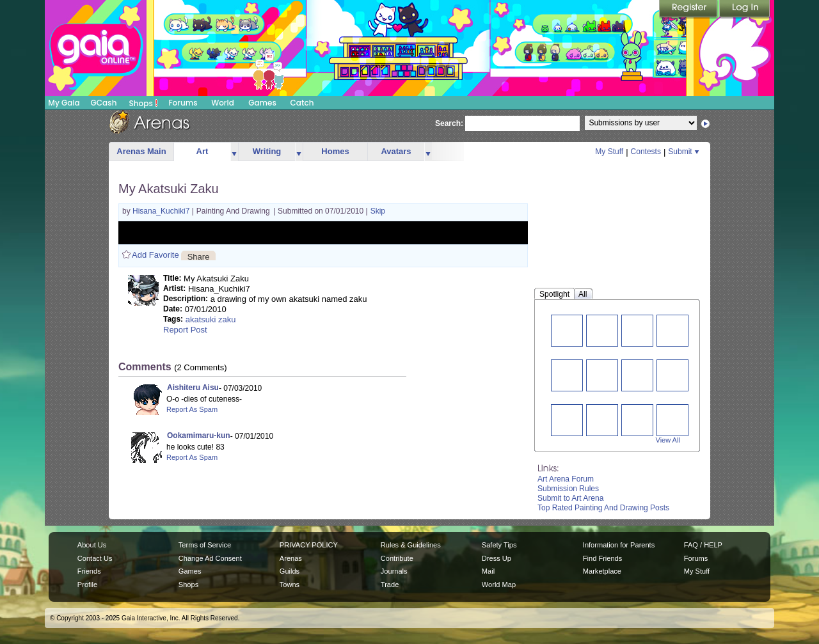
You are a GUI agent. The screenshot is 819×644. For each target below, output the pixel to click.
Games (262, 103)
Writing (267, 151)
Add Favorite (155, 255)
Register (689, 10)
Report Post (185, 330)
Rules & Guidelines (411, 545)
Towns (290, 585)
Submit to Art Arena (570, 498)
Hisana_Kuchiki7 (162, 211)
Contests (646, 152)
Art (203, 151)
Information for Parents (619, 545)
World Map (499, 585)
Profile (87, 585)
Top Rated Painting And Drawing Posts (603, 508)
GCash (104, 103)
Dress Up (497, 558)
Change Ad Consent (210, 558)
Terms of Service (205, 545)
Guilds (290, 571)
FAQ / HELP (703, 545)
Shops (144, 103)
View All (668, 440)
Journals (394, 571)
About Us (92, 545)
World (223, 103)
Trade (390, 585)
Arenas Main (141, 151)
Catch (302, 103)
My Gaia (64, 103)
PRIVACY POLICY (309, 545)
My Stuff (609, 152)
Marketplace (602, 571)
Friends (89, 571)
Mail (488, 571)
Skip (378, 211)
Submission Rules (568, 489)
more (234, 152)
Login (745, 10)
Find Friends (602, 558)
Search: (449, 123)
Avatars (396, 151)
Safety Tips (499, 545)
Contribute (397, 558)
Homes (335, 151)
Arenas (291, 558)
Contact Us (95, 558)
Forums (183, 103)
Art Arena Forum (566, 479)
